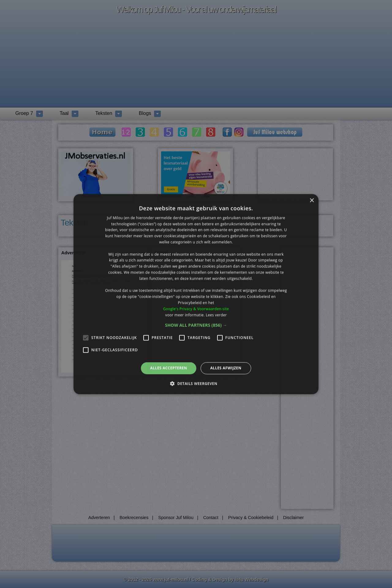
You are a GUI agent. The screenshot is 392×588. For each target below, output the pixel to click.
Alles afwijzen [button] (226, 368)
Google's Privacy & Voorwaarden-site (196, 309)
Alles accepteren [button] (169, 368)
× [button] (312, 201)
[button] (196, 325)
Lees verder (216, 315)
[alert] (196, 294)
